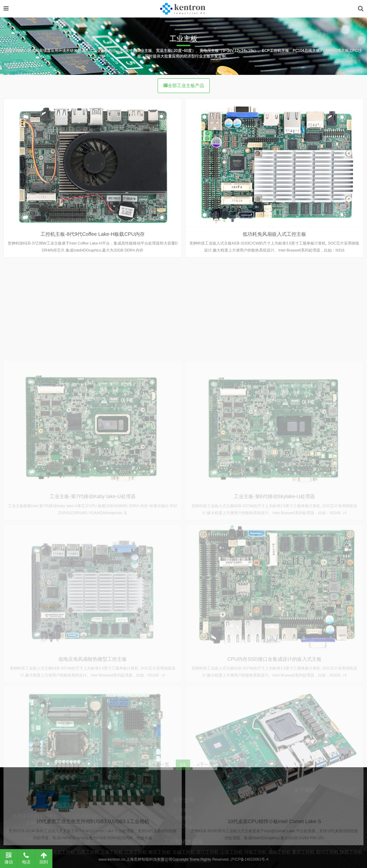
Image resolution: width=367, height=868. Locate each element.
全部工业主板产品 (184, 86)
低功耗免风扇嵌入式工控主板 (274, 234)
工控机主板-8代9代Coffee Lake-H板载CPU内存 (93, 234)
